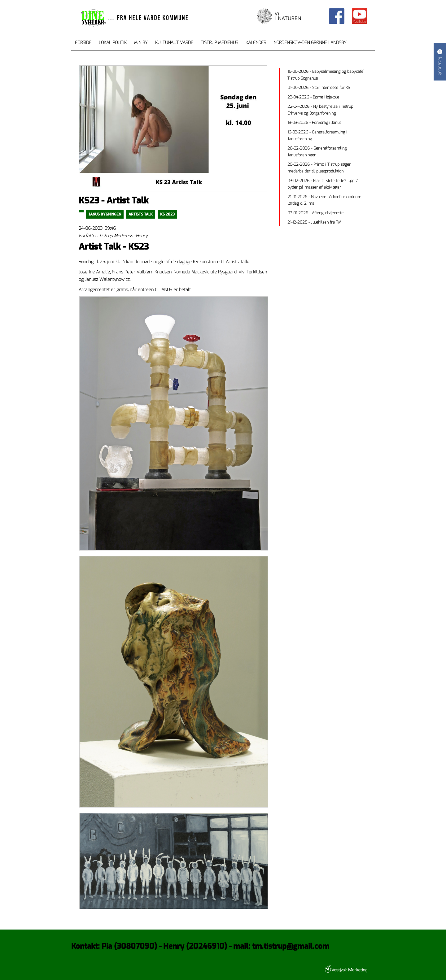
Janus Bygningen (105, 214)
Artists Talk (141, 214)
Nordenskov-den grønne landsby (310, 43)
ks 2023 (167, 214)
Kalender (256, 43)
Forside (83, 43)
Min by (141, 43)
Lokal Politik (113, 43)
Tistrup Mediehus (219, 43)
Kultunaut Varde (174, 43)
